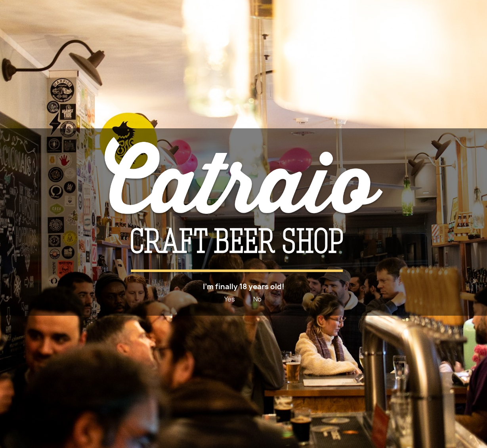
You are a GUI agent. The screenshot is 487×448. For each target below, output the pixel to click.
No (257, 299)
